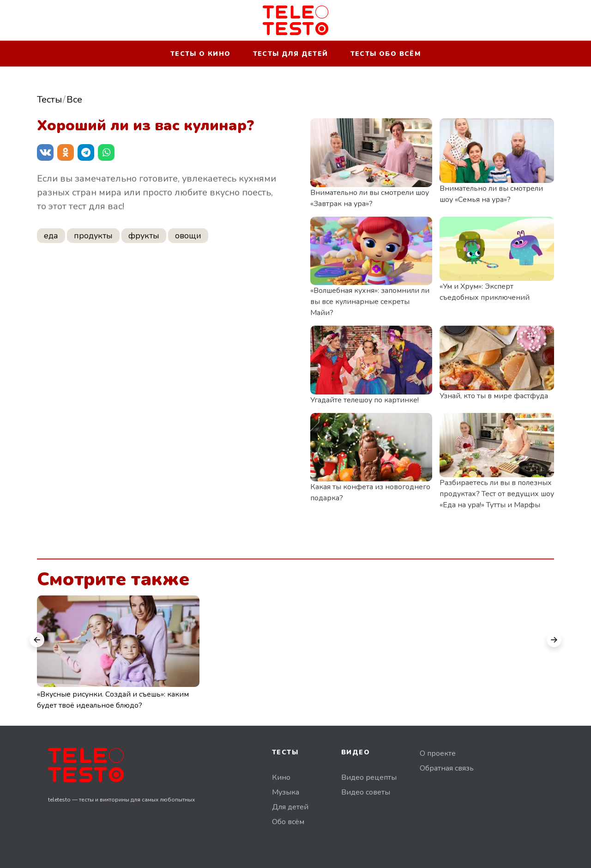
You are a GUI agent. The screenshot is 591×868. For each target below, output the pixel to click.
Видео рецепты (369, 777)
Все (74, 100)
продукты (93, 236)
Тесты (49, 100)
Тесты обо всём (386, 54)
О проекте (438, 753)
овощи (188, 236)
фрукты (144, 236)
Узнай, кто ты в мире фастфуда (494, 396)
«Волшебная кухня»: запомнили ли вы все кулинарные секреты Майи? (370, 302)
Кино (281, 777)
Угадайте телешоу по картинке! (365, 400)
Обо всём (288, 822)
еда (51, 236)
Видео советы (366, 792)
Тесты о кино (201, 54)
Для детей (290, 807)
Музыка (286, 792)
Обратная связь (447, 768)
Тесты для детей (291, 54)
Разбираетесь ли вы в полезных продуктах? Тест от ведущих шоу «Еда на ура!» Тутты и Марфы (497, 494)
